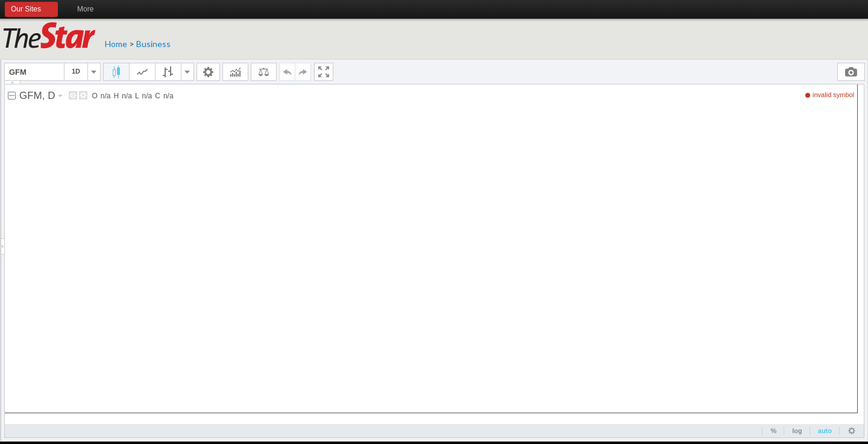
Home (116, 44)
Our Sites (31, 10)
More (91, 10)
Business (153, 44)
